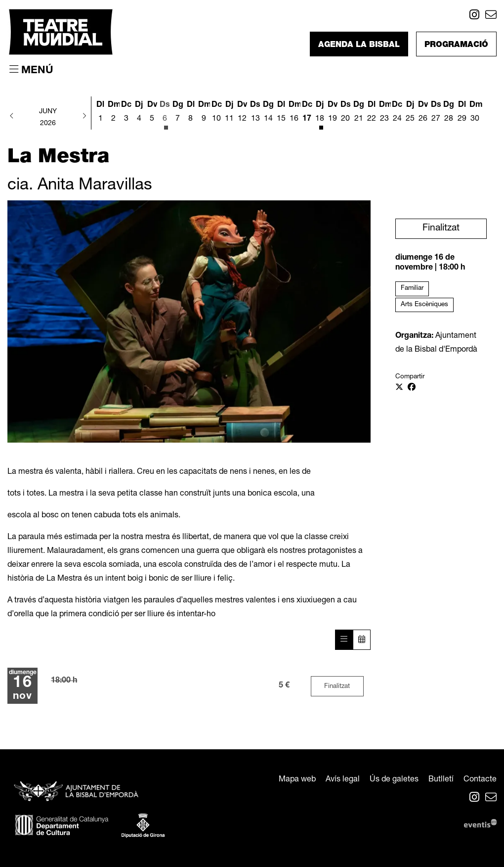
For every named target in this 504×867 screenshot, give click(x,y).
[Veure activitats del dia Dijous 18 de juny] (320, 114)
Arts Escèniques (424, 305)
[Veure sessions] (344, 640)
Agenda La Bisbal (359, 46)
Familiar (412, 288)
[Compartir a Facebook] (412, 388)
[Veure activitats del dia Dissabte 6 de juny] (165, 114)
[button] (12, 117)
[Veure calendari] (362, 640)
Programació (456, 46)
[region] (189, 321)
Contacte (480, 780)
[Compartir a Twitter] (399, 388)
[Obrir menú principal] (31, 70)
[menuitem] (474, 17)
